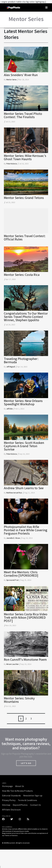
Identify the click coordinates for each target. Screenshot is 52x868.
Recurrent (11, 843)
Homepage (7, 786)
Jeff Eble (9, 409)
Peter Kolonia (12, 164)
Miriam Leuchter (12, 664)
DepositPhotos (20, 805)
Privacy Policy (9, 800)
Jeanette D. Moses (13, 538)
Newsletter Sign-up (33, 795)
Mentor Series (11, 80)
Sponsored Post (12, 580)
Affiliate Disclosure (11, 810)
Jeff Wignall (11, 367)
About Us (20, 786)
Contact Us (35, 805)
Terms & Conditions (27, 800)
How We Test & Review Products (18, 791)
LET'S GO (26, 763)
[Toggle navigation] (46, 7)
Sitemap (6, 805)
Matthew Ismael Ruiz (14, 493)
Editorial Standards (11, 795)
